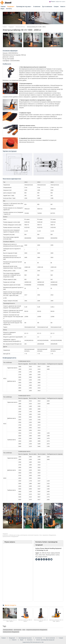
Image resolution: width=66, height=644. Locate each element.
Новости (63, 7)
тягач (24, 630)
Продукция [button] (11, 7)
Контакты (9, 9)
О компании (37, 7)
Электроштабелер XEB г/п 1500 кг (25, 621)
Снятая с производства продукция (45, 640)
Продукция (11, 27)
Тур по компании (47, 7)
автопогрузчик (17, 630)
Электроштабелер (8, 630)
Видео (2, 9)
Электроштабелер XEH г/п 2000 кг (41, 621)
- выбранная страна (58, 2)
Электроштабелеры (20, 27)
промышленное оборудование (11, 632)
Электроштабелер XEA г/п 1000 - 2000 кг (10, 621)
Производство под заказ (25, 638)
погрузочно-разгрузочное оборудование (37, 630)
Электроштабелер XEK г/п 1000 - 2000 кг (56, 621)
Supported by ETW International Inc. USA (33, 642)
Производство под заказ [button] (24, 7)
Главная (3, 7)
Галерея (56, 7)
